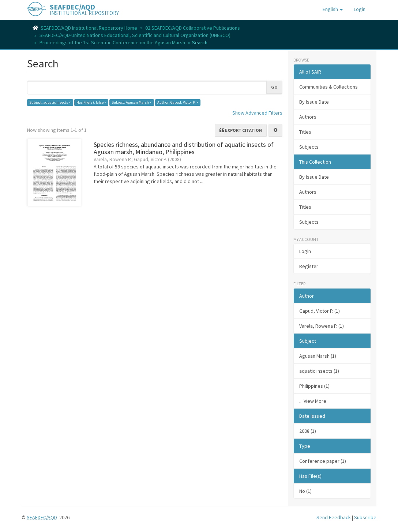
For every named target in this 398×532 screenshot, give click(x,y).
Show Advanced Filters (257, 113)
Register (309, 266)
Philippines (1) (314, 386)
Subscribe (365, 517)
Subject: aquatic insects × (50, 102)
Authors (308, 117)
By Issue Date (314, 102)
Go (274, 87)
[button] (333, 9)
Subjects (309, 147)
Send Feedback (334, 517)
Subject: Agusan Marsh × (132, 102)
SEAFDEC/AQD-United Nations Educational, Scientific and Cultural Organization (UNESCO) (135, 35)
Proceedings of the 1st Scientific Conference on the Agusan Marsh (112, 42)
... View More (313, 401)
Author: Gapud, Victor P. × (178, 102)
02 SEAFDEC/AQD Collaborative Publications (193, 28)
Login (305, 251)
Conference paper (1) (323, 461)
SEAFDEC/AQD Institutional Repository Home (89, 28)
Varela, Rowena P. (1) (322, 326)
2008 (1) (308, 431)
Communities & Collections (328, 87)
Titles (305, 132)
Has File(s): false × (91, 102)
